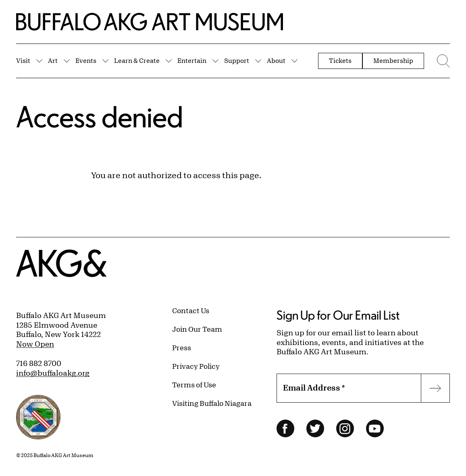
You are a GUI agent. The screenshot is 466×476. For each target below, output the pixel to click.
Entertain (192, 60)
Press (182, 347)
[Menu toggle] (441, 61)
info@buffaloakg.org (53, 373)
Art (53, 60)
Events (86, 60)
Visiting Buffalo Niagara (212, 403)
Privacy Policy (196, 366)
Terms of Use (194, 385)
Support (237, 60)
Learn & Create (137, 60)
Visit (23, 60)
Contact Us (191, 310)
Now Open (35, 344)
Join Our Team (197, 329)
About (276, 60)
